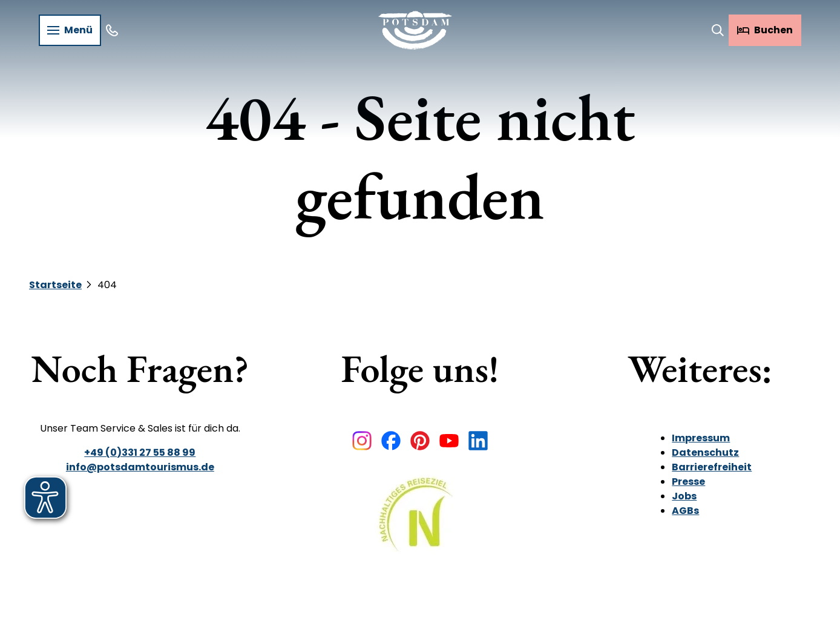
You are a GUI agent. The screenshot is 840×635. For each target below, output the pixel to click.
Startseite (55, 285)
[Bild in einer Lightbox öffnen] (420, 523)
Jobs (685, 496)
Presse (689, 482)
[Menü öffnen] (70, 30)
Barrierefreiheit (712, 467)
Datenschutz (706, 452)
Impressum (701, 438)
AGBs (686, 511)
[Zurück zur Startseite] (415, 30)
